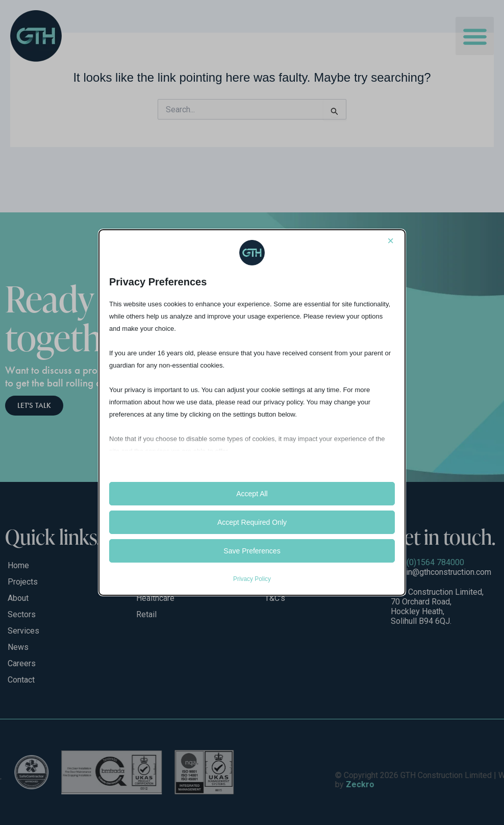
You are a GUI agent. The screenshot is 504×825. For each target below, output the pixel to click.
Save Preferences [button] (252, 551)
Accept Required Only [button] (252, 522)
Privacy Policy (252, 579)
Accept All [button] (252, 494)
